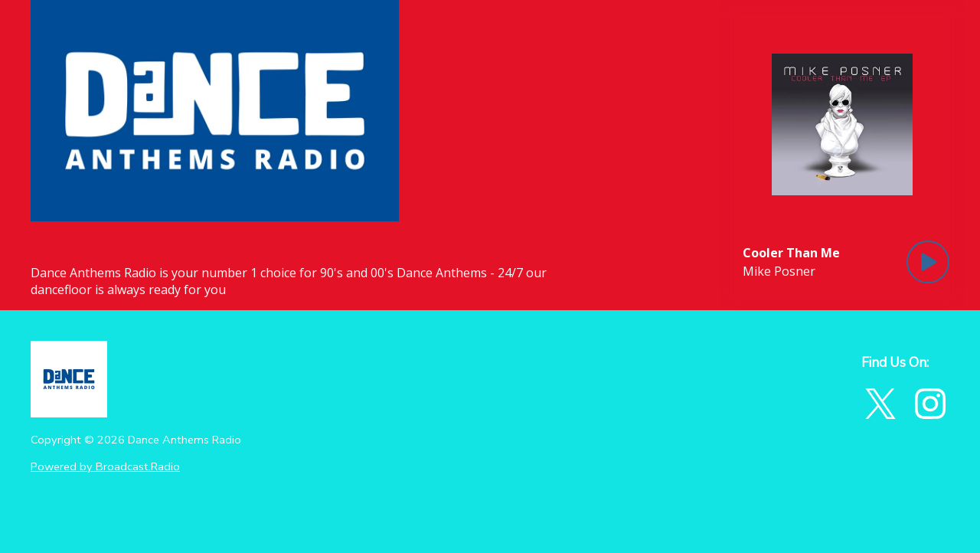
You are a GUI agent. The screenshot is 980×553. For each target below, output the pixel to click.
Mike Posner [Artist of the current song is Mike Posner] (779, 271)
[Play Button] (928, 262)
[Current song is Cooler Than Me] (791, 253)
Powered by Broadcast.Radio (105, 466)
